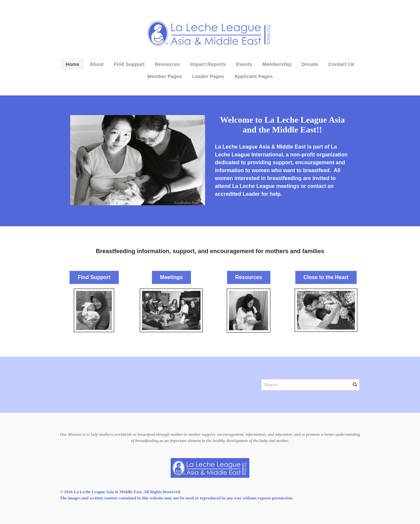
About (97, 64)
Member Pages (165, 76)
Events (244, 64)
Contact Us (341, 64)
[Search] (310, 385)
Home (73, 64)
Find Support (129, 64)
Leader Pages (208, 76)
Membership (277, 64)
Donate (310, 64)
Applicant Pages (253, 76)
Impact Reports (208, 64)
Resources (167, 64)
